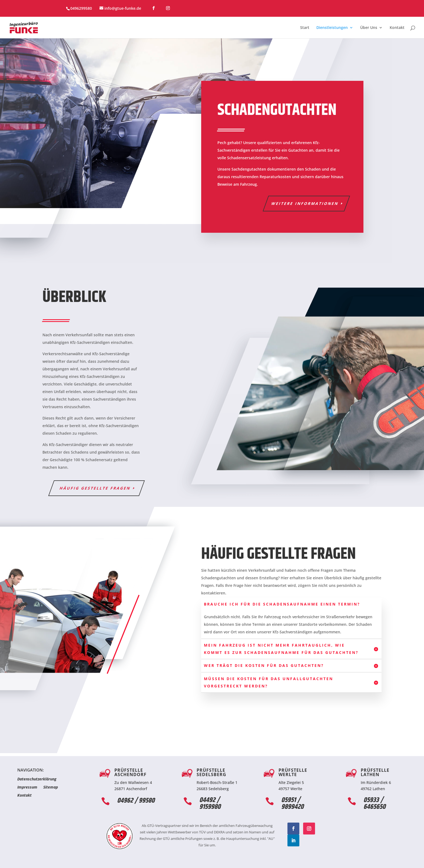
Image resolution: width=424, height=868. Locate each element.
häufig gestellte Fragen (95, 488)
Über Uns (369, 28)
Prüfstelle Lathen (375, 772)
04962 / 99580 (136, 801)
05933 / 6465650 (375, 804)
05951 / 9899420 (292, 804)
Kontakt (397, 28)
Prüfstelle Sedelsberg (211, 772)
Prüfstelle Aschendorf (130, 772)
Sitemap (51, 787)
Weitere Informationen (305, 203)
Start (305, 28)
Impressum (27, 787)
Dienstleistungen (332, 28)
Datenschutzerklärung (37, 779)
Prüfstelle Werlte (293, 772)
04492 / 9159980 (210, 804)
